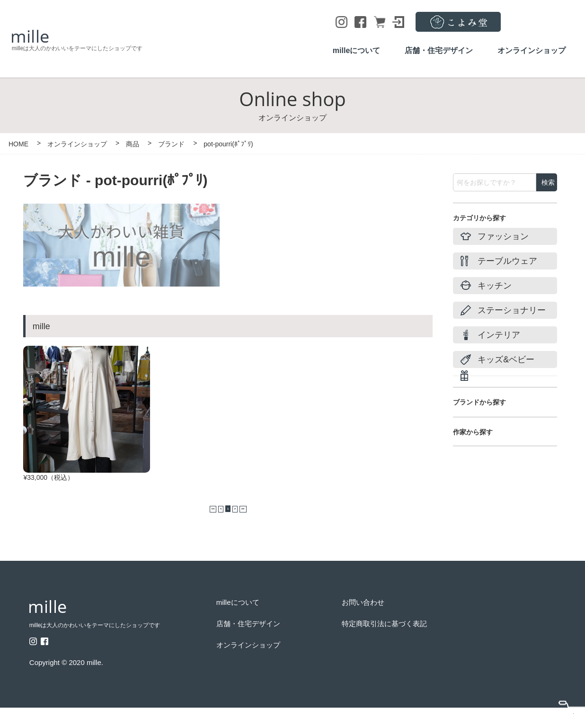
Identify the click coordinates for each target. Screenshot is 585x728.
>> (260, 527)
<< (195, 527)
